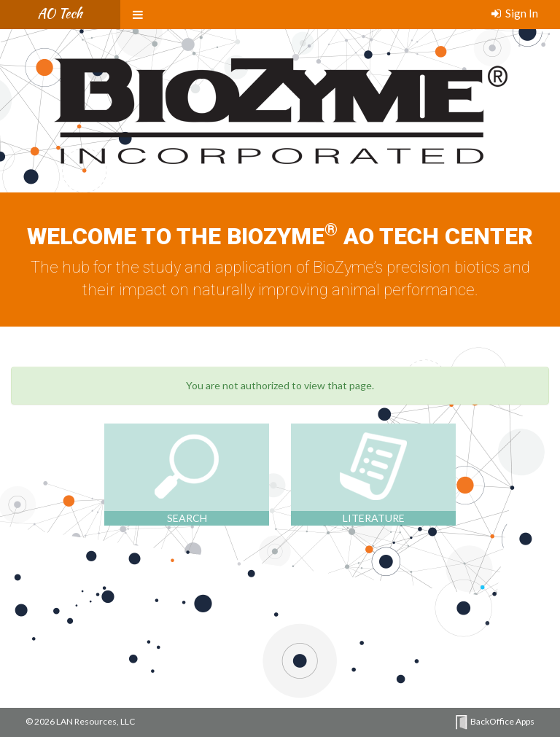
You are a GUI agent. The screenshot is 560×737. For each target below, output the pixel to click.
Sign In (515, 13)
